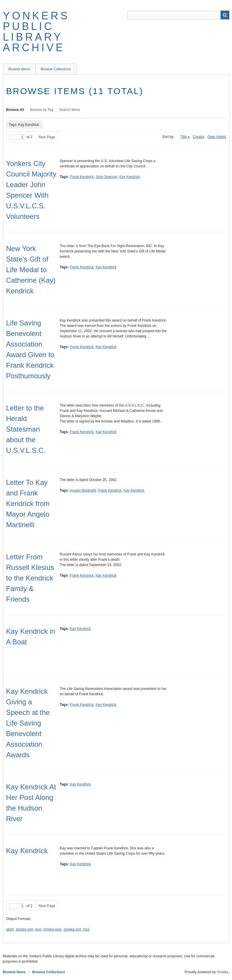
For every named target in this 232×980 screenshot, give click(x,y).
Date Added (217, 137)
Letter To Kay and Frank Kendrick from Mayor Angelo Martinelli (28, 504)
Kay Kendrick (130, 177)
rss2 (86, 929)
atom (10, 929)
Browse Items (19, 69)
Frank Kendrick (82, 177)
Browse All (15, 110)
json (38, 929)
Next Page (47, 137)
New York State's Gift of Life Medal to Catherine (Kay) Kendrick (31, 270)
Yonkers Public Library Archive (36, 32)
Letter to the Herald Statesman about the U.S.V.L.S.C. (26, 429)
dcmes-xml (24, 929)
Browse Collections (56, 69)
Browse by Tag (42, 110)
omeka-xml (72, 929)
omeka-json (52, 929)
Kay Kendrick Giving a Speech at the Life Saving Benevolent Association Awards (28, 723)
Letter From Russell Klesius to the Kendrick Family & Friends (30, 578)
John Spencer (106, 177)
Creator (199, 137)
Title (184, 137)
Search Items (70, 110)
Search (225, 15)
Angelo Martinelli (83, 490)
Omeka (222, 972)
